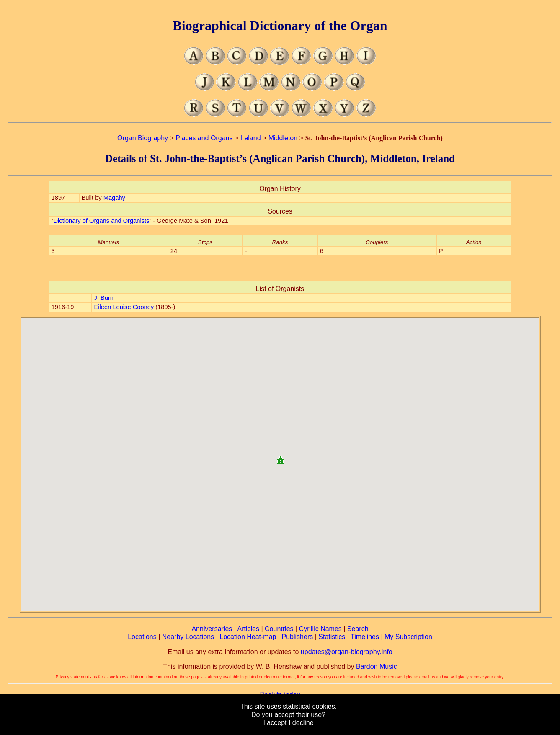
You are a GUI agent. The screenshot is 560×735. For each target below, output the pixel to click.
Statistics (332, 637)
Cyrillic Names (320, 629)
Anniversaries (212, 629)
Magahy (114, 198)
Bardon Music (377, 667)
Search (358, 629)
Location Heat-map (248, 637)
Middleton (283, 138)
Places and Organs (204, 138)
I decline (301, 723)
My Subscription (408, 637)
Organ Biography (143, 138)
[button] (280, 457)
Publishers (298, 637)
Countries (279, 629)
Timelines (365, 637)
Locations (142, 637)
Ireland (251, 138)
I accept (275, 723)
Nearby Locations (188, 637)
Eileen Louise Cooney (124, 307)
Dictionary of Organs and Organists (101, 221)
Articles (248, 629)
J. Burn (104, 298)
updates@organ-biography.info (347, 652)
